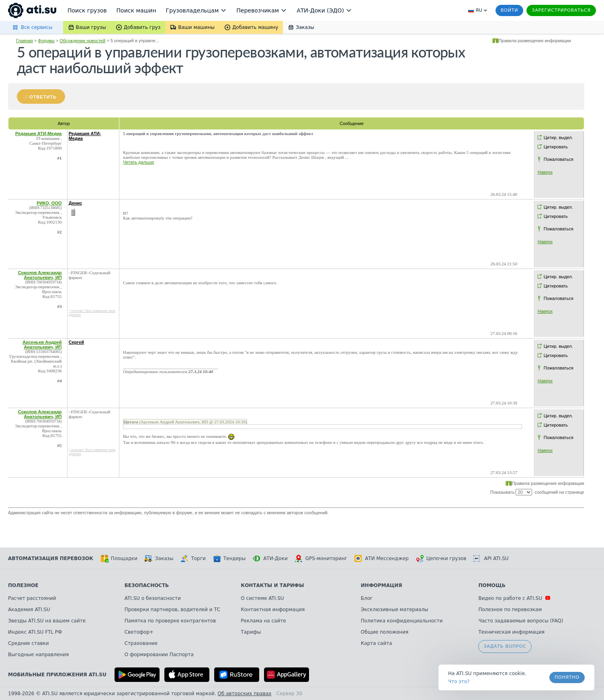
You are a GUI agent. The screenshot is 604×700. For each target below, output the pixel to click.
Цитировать (556, 147)
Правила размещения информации (535, 41)
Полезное (23, 585)
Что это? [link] (459, 682)
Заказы (159, 558)
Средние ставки (29, 643)
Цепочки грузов (441, 558)
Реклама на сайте (263, 621)
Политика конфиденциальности (402, 621)
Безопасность (147, 585)
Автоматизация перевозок (51, 558)
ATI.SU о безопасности (153, 598)
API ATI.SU (491, 558)
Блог (367, 598)
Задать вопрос (505, 646)
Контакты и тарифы (272, 585)
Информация (382, 585)
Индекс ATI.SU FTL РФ (35, 632)
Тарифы (251, 632)
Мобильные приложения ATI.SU (57, 675)
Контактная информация (273, 610)
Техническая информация (511, 632)
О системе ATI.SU (262, 598)
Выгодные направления (38, 655)
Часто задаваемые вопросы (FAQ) (521, 621)
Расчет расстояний (32, 598)
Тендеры (229, 558)
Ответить (43, 97)
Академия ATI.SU (29, 610)
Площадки (119, 558)
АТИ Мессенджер (382, 558)
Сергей (76, 342)
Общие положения (385, 632)
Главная (25, 41)
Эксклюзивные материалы (395, 610)
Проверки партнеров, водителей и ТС (172, 610)
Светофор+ (139, 632)
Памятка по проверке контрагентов (170, 621)
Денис (76, 203)
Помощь (492, 585)
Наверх (545, 172)
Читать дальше (139, 162)
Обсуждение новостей (82, 41)
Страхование (141, 643)
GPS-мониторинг (321, 558)
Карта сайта (377, 643)
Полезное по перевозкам (510, 610)
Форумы (46, 41)
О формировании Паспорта (159, 655)
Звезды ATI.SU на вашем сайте (47, 621)
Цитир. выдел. (558, 138)
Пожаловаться (559, 159)
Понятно (567, 677)
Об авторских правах (245, 694)
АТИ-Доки (270, 558)
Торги (193, 558)
